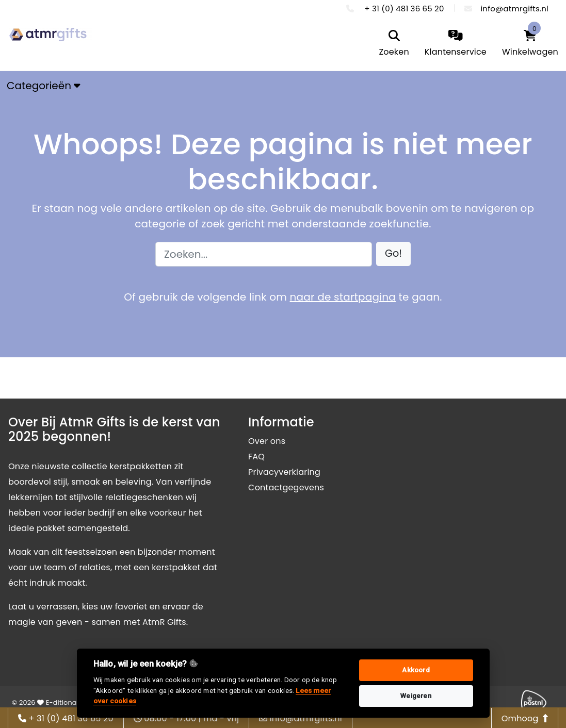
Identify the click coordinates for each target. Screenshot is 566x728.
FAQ (256, 457)
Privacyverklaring (284, 472)
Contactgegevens (286, 487)
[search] (394, 44)
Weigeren (416, 696)
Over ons (267, 441)
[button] (393, 254)
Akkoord (416, 670)
